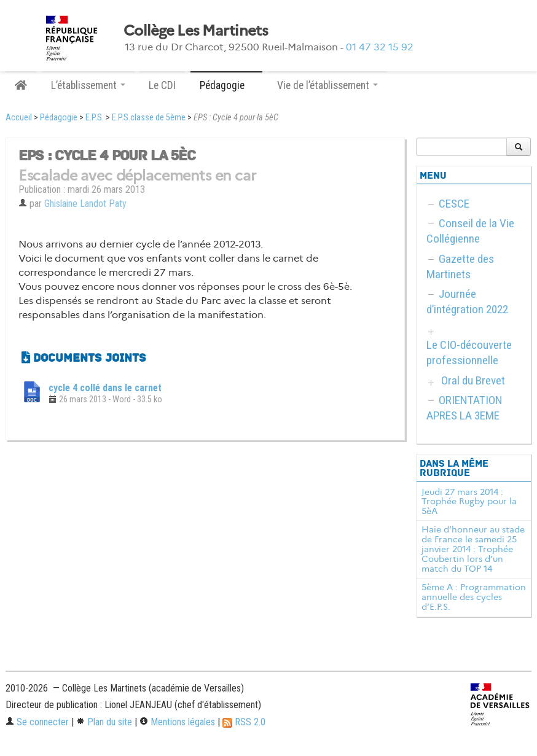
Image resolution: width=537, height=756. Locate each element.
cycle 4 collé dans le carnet (105, 388)
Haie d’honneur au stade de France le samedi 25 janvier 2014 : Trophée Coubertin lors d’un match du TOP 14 (473, 549)
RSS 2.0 (244, 722)
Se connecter (37, 722)
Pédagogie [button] (226, 85)
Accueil (19, 118)
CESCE (454, 204)
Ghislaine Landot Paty (85, 204)
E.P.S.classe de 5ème (149, 118)
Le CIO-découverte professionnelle (469, 353)
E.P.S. (95, 118)
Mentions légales (177, 722)
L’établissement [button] (88, 85)
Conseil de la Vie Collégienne (470, 231)
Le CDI (162, 85)
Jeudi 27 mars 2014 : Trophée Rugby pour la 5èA (469, 502)
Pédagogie (59, 118)
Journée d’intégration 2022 (467, 302)
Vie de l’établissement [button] (327, 85)
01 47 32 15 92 (380, 47)
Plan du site (104, 722)
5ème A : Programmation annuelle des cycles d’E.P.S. (474, 597)
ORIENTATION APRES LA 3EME (464, 408)
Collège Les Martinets (196, 31)
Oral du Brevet (473, 380)
